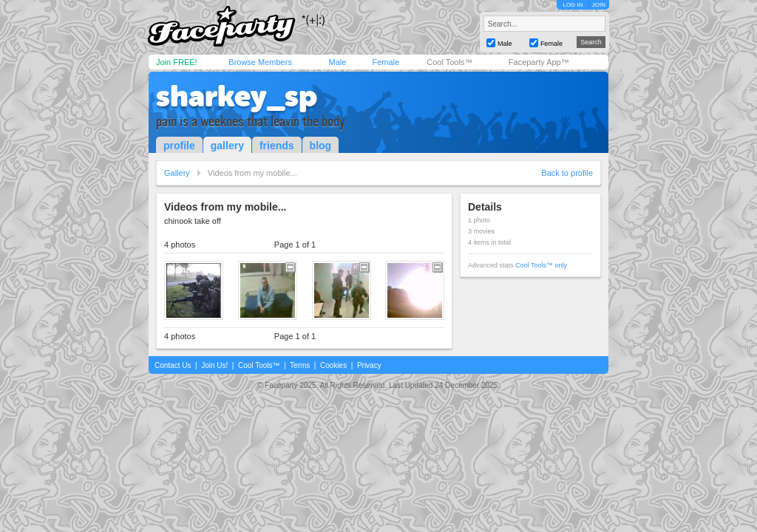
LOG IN (573, 5)
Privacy (369, 365)
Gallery (177, 173)
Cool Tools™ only (541, 265)
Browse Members (260, 62)
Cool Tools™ (449, 62)
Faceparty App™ (539, 62)
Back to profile (567, 173)
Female (386, 62)
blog (321, 146)
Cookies (333, 365)
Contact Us (173, 365)
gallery (227, 146)
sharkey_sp (237, 96)
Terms (300, 365)
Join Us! (214, 365)
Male (337, 62)
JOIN (599, 5)
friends (277, 146)
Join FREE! (177, 62)
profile (179, 146)
